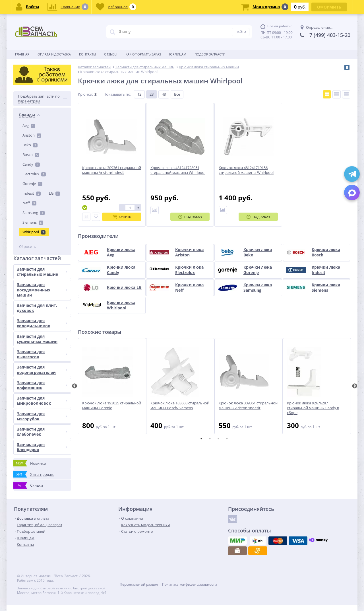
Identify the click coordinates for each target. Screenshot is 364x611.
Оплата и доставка (54, 54)
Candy (31, 164)
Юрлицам (178, 54)
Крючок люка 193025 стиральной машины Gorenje (112, 406)
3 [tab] (218, 439)
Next (355, 386)
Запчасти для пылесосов (42, 354)
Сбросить (28, 247)
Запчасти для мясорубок (42, 416)
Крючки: (85, 94)
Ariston (32, 135)
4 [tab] (227, 439)
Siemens (33, 222)
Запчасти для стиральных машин (42, 272)
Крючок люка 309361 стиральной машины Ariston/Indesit (248, 406)
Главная (22, 54)
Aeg (29, 126)
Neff (29, 203)
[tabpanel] (112, 386)
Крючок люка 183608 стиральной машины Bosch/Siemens (180, 406)
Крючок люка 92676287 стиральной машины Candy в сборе (313, 408)
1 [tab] (201, 439)
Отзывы (111, 54)
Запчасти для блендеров (42, 447)
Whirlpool (34, 232)
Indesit (32, 193)
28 (152, 94)
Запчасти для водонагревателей (42, 370)
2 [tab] (210, 439)
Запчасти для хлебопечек (42, 432)
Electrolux (34, 174)
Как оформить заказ (143, 54)
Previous (75, 386)
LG (54, 193)
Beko (30, 145)
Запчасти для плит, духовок (42, 308)
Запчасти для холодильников (42, 323)
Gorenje (32, 184)
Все (177, 94)
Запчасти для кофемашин (42, 385)
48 (164, 94)
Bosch (31, 155)
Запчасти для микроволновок (42, 401)
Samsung (34, 213)
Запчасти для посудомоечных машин (42, 290)
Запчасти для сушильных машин (42, 339)
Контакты (87, 54)
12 (139, 94)
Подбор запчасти (210, 54)
